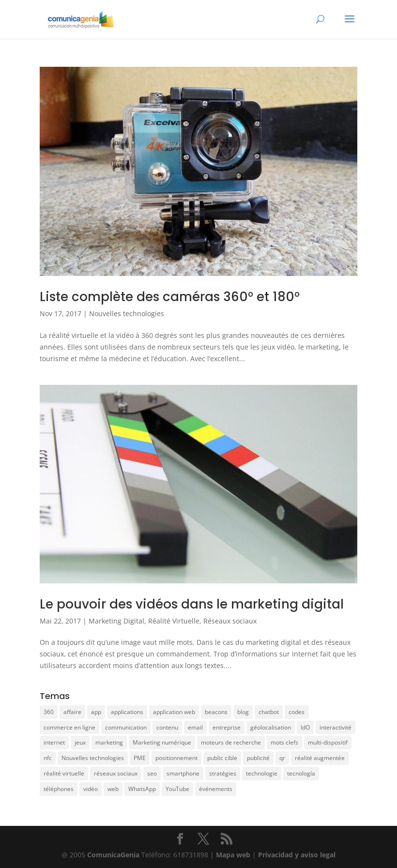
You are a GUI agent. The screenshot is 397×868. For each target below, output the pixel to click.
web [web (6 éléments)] (113, 789)
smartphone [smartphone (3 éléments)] (183, 773)
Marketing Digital (116, 621)
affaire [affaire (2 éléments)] (72, 712)
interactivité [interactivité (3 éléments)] (336, 727)
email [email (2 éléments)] (195, 727)
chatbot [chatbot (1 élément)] (269, 712)
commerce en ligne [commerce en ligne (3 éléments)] (69, 727)
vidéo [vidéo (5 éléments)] (91, 789)
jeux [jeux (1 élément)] (80, 742)
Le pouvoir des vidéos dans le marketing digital (192, 604)
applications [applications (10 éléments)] (127, 712)
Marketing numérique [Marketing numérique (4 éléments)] (162, 742)
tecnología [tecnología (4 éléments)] (301, 773)
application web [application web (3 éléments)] (174, 712)
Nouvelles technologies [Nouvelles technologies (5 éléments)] (93, 758)
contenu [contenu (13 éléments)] (167, 727)
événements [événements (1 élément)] (216, 789)
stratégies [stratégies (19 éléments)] (223, 773)
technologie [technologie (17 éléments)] (262, 773)
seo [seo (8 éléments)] (152, 773)
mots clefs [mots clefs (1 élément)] (284, 742)
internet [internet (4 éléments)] (54, 742)
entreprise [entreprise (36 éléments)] (227, 727)
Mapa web (234, 855)
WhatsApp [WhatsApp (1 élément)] (142, 789)
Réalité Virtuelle (174, 621)
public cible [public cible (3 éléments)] (222, 758)
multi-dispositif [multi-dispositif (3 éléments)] (328, 742)
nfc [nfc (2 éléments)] (48, 758)
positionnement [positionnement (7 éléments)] (176, 758)
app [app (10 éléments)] (96, 712)
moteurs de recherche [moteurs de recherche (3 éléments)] (231, 742)
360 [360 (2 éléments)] (49, 712)
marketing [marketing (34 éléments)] (109, 742)
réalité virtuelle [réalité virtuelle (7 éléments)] (64, 773)
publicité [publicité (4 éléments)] (258, 758)
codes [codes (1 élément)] (297, 712)
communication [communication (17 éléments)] (126, 727)
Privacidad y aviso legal (297, 855)
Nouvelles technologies (127, 313)
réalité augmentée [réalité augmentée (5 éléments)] (320, 758)
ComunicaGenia (113, 855)
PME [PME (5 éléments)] (140, 758)
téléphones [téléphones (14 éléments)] (59, 789)
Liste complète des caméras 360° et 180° (170, 297)
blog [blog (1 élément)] (243, 712)
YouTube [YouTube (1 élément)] (177, 789)
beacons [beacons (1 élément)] (216, 712)
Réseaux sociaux (230, 621)
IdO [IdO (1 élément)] (305, 727)
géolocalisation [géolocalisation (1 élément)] (271, 727)
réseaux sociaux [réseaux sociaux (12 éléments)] (116, 773)
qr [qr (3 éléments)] (282, 758)
